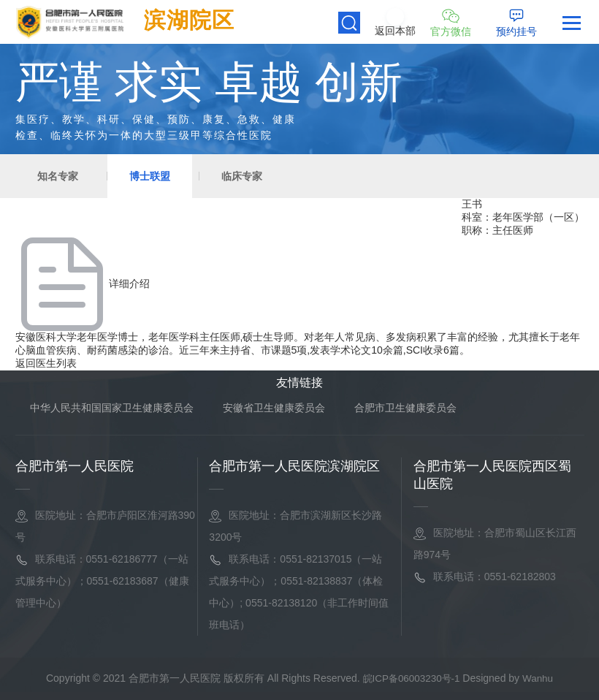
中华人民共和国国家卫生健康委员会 (112, 408)
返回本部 (395, 31)
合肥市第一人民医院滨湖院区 (294, 466)
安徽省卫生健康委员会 (274, 408)
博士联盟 (150, 176)
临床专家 (242, 176)
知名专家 (58, 176)
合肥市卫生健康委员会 (405, 408)
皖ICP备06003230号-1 (412, 678)
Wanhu (541, 678)
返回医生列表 (46, 363)
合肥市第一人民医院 (75, 466)
